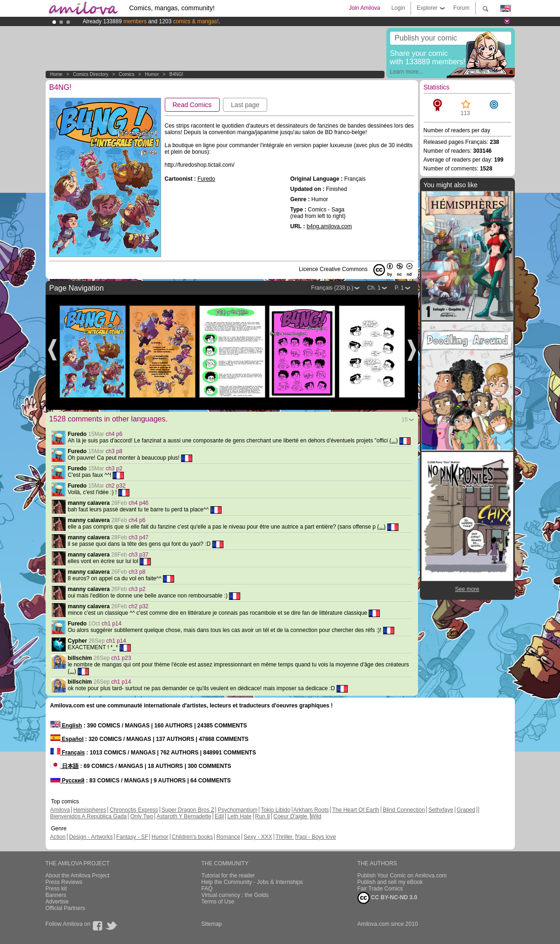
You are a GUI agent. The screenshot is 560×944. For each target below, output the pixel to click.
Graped (466, 810)
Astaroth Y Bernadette (184, 816)
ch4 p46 (138, 503)
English (66, 726)
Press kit (56, 889)
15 (405, 420)
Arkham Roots (311, 810)
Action (58, 837)
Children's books (192, 837)
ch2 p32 (116, 486)
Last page (245, 105)
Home (57, 74)
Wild (316, 816)
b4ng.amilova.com (329, 226)
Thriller (285, 837)
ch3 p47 (138, 537)
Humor (152, 74)
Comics (126, 74)
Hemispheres (90, 810)
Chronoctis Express (134, 810)
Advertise (57, 902)
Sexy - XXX (258, 837)
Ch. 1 (374, 288)
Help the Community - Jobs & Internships (252, 882)
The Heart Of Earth (355, 810)
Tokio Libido (275, 810)
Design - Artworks (91, 837)
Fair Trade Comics (380, 889)
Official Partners (65, 908)
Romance (228, 837)
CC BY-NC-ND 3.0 (388, 898)
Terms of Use (218, 902)
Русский (67, 781)
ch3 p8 (114, 451)
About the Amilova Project (78, 876)
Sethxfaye (441, 810)
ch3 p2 (114, 469)
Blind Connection (404, 810)
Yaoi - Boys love (316, 837)
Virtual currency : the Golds (235, 895)
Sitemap (212, 924)
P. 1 (399, 288)
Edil (219, 816)
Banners (56, 895)
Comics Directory (91, 74)
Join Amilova (364, 8)
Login (398, 8)
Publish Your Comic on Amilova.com (402, 876)
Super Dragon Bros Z (188, 810)
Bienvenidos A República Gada (89, 816)
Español (67, 739)
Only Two (142, 816)
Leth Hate (239, 816)
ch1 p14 (111, 624)
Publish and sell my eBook (390, 882)
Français (68, 753)
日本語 (64, 766)
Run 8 (263, 816)
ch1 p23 (121, 658)
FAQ (207, 889)
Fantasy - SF (132, 837)
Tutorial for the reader (228, 876)
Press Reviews (64, 882)
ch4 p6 (114, 434)
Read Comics (192, 105)
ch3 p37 (138, 555)
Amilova (60, 810)
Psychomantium (238, 810)
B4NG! (176, 74)
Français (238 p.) (332, 288)
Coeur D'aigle (291, 816)
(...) (394, 441)
